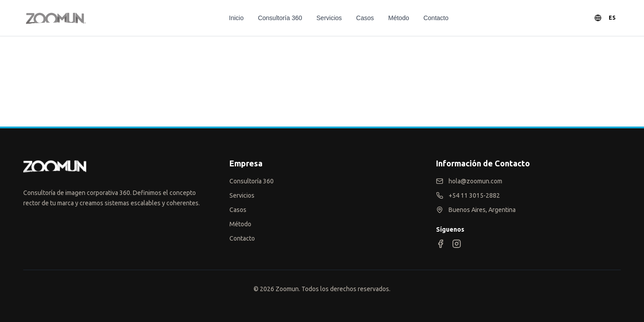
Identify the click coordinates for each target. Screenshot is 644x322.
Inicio (236, 18)
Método (399, 18)
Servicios (329, 18)
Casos (365, 18)
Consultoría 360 (280, 18)
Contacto (436, 18)
